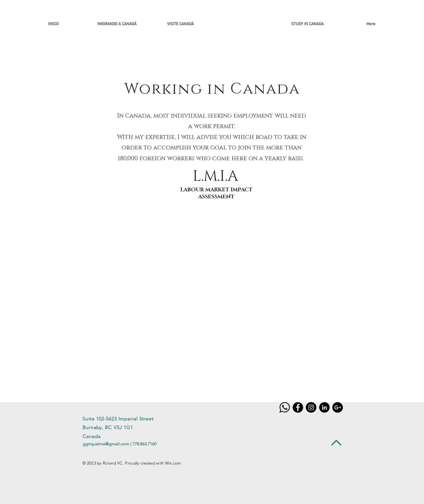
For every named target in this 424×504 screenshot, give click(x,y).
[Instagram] (311, 407)
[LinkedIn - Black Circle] (324, 407)
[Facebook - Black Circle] (298, 407)
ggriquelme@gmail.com (106, 444)
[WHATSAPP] (285, 407)
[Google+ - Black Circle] (338, 407)
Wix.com (173, 463)
